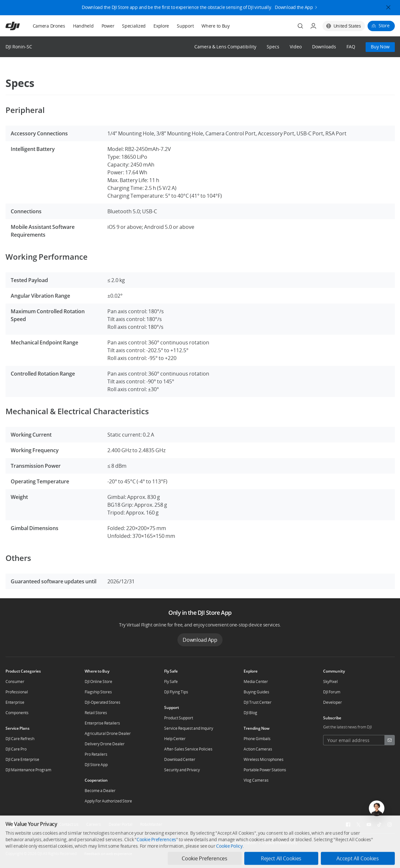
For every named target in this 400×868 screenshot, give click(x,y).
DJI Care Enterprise (22, 759)
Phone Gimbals (257, 739)
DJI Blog (250, 713)
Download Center (180, 759)
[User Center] (313, 26)
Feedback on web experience (108, 854)
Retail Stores (96, 713)
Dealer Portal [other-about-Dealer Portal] (121, 824)
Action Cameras (258, 749)
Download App (200, 640)
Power (108, 26)
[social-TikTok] (379, 825)
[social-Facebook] (348, 825)
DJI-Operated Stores (103, 702)
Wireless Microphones (264, 759)
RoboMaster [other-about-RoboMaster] (151, 824)
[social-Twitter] (358, 825)
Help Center (175, 739)
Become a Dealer (100, 791)
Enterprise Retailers (102, 723)
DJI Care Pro (16, 749)
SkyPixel (330, 682)
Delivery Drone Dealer (105, 744)
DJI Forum (332, 692)
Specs (273, 47)
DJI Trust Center (258, 702)
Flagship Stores (98, 692)
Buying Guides (256, 692)
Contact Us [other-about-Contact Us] (69, 824)
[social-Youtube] (369, 825)
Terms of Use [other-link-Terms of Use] (85, 843)
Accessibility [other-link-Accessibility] (159, 843)
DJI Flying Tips (176, 692)
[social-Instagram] (390, 825)
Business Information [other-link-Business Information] (122, 843)
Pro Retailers (96, 754)
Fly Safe (171, 682)
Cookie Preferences (280, 843)
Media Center (256, 682)
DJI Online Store (98, 682)
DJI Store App (96, 765)
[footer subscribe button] (390, 740)
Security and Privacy (182, 770)
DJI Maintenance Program (28, 770)
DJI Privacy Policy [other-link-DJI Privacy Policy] (20, 843)
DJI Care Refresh (20, 739)
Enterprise (15, 702)
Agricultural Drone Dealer (108, 733)
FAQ (351, 47)
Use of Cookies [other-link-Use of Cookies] (54, 843)
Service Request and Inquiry (189, 728)
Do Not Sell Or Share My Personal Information (216, 843)
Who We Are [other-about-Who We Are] (40, 824)
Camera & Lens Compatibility (225, 47)
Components (17, 713)
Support (185, 26)
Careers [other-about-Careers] (94, 824)
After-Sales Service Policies (188, 749)
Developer (333, 702)
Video (296, 47)
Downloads (324, 47)
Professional (17, 692)
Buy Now (380, 47)
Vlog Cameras (256, 780)
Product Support (179, 718)
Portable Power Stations (265, 770)
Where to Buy (216, 26)
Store (384, 25)
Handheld (83, 26)
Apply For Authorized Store (108, 801)
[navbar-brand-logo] (21, 26)
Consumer (15, 682)
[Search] (300, 26)
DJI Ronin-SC (19, 47)
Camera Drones (49, 26)
